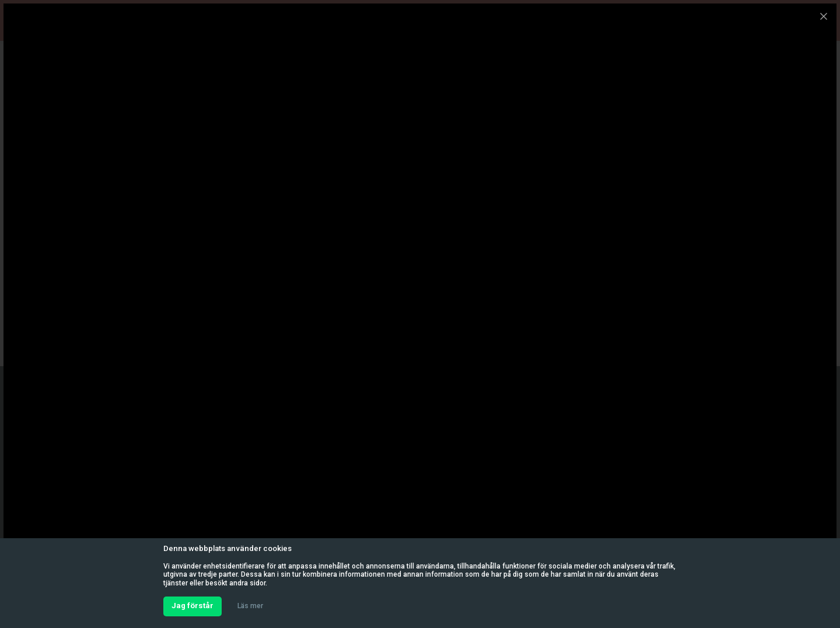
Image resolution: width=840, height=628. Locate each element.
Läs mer (250, 606)
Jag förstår (192, 606)
